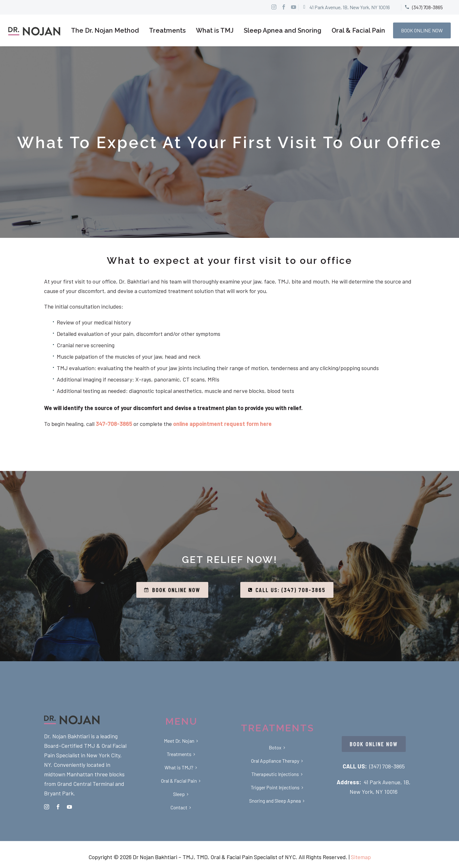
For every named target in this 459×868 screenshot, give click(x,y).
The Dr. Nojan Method (105, 30)
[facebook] (58, 807)
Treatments (167, 30)
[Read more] (346, 7)
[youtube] (69, 807)
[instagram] (47, 807)
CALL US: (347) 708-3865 (287, 590)
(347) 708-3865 (387, 766)
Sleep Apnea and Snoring (283, 30)
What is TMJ (215, 30)
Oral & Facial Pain (358, 30)
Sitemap (361, 857)
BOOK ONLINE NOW (422, 30)
